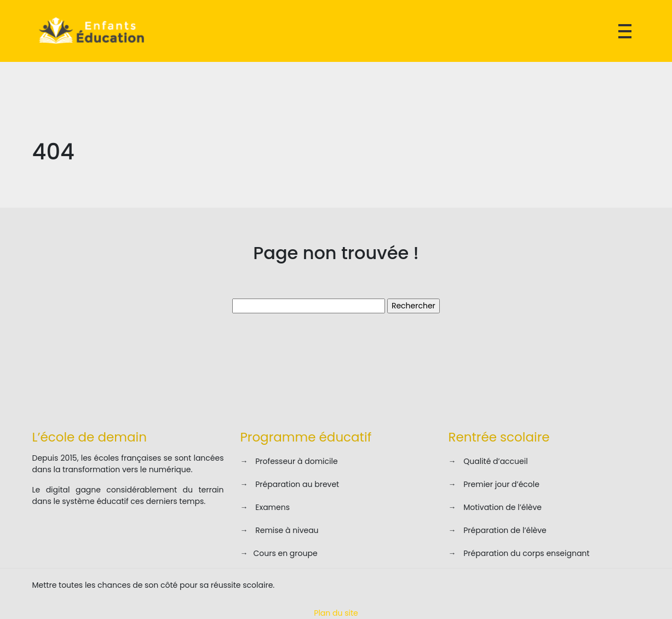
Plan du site (336, 613)
